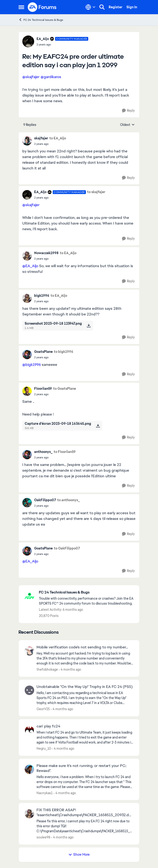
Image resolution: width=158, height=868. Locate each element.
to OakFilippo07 (67, 548)
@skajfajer (31, 77)
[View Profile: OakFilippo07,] (27, 503)
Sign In (132, 7)
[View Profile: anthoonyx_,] (27, 455)
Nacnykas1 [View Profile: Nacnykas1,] (45, 793)
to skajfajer (96, 192)
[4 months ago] (70, 670)
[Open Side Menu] (21, 7)
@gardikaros (51, 77)
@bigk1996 (32, 365)
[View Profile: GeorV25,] (29, 690)
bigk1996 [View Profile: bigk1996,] (42, 296)
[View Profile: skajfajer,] (27, 141)
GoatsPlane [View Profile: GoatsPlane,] (43, 352)
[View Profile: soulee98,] (29, 814)
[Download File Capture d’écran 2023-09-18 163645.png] (98, 426)
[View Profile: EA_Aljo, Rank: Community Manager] (28, 41)
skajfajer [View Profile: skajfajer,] (41, 138)
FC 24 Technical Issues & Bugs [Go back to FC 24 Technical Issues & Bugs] (41, 20)
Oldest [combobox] (127, 125)
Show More (79, 855)
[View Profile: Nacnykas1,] (29, 769)
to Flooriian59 (65, 452)
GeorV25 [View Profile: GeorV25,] (43, 709)
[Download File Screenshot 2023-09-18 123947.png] (89, 326)
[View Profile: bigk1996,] (27, 298)
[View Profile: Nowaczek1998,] (27, 256)
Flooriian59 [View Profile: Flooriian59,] (43, 389)
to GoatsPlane (65, 389)
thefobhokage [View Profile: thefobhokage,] (47, 669)
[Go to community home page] (42, 7)
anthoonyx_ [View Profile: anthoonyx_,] (43, 452)
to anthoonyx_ (68, 500)
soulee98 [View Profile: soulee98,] (43, 837)
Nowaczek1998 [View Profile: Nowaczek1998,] (46, 253)
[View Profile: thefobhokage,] (29, 651)
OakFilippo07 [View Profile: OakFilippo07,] (45, 500)
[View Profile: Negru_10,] (29, 730)
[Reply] (128, 111)
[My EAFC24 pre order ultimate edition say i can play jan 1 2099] (62, 44)
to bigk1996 (64, 352)
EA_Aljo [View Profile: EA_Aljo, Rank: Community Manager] (43, 39)
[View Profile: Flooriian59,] (27, 391)
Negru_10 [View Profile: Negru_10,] (44, 748)
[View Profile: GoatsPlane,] (27, 354)
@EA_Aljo (30, 266)
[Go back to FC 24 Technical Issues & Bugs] (87, 592)
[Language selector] (91, 7)
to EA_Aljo (58, 138)
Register (116, 7)
